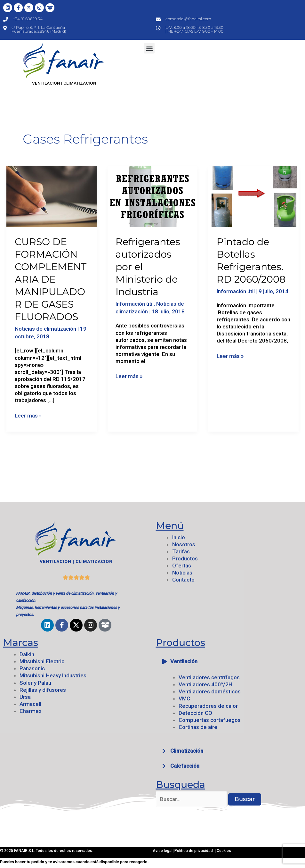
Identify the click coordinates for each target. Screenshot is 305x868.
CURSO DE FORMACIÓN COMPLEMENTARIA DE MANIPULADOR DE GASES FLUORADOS (51, 279)
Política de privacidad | (196, 851)
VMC (184, 699)
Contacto (183, 580)
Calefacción (185, 766)
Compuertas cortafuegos (210, 720)
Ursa (25, 697)
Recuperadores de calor (208, 706)
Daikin (27, 654)
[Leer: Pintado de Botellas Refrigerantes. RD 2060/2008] (253, 196)
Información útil (135, 304)
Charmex (31, 711)
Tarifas (181, 551)
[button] (149, 48)
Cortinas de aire (198, 727)
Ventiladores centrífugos (209, 677)
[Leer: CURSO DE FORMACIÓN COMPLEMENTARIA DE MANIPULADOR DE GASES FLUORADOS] (52, 196)
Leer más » (28, 415)
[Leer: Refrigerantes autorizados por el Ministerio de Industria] (153, 196)
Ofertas (182, 566)
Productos (185, 558)
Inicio (179, 537)
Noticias (182, 573)
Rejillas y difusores (43, 690)
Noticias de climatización (45, 329)
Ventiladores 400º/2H (205, 684)
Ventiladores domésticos (210, 691)
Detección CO (195, 713)
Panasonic (32, 668)
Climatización (187, 751)
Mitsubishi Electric (42, 661)
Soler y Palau (35, 683)
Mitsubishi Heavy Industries (53, 675)
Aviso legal (163, 851)
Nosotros (184, 544)
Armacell (30, 704)
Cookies (224, 851)
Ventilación (184, 661)
